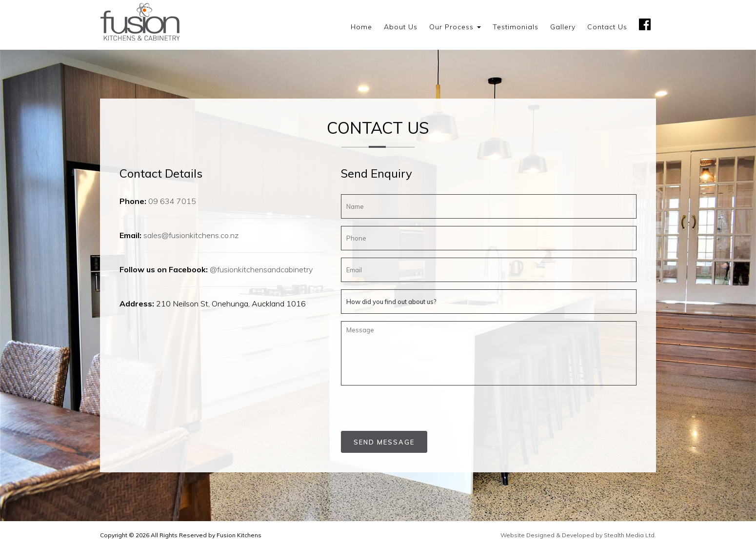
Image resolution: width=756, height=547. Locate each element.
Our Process (455, 27)
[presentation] (398, 407)
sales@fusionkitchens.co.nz (191, 235)
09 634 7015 (172, 201)
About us (401, 27)
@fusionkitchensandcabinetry (261, 269)
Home (361, 27)
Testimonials (516, 27)
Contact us (607, 27)
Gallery (563, 27)
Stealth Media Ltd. (630, 535)
